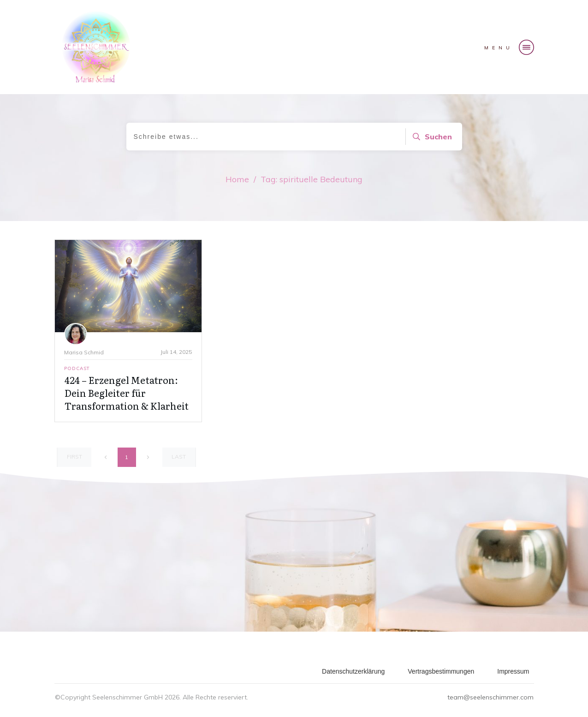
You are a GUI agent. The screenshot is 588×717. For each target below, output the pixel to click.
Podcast (77, 368)
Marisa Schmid (84, 352)
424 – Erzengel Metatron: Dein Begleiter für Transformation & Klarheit (127, 393)
